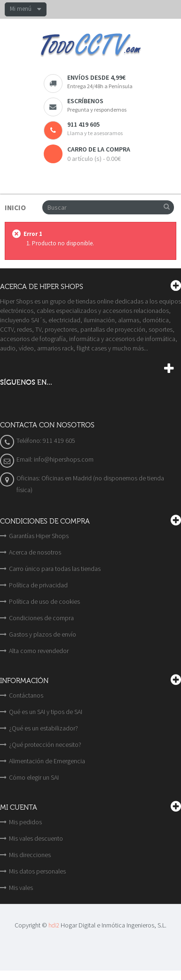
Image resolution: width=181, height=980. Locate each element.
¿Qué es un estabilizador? (43, 728)
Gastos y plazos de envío (43, 634)
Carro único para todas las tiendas (55, 569)
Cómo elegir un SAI (34, 777)
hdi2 (54, 925)
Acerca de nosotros (35, 552)
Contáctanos (26, 695)
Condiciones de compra (41, 618)
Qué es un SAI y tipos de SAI (46, 712)
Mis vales (21, 888)
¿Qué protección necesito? (45, 744)
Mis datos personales (37, 871)
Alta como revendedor (39, 651)
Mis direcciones (30, 855)
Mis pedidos (25, 822)
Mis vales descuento (36, 838)
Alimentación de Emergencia (47, 761)
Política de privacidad (38, 585)
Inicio (15, 208)
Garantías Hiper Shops (39, 536)
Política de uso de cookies (44, 601)
